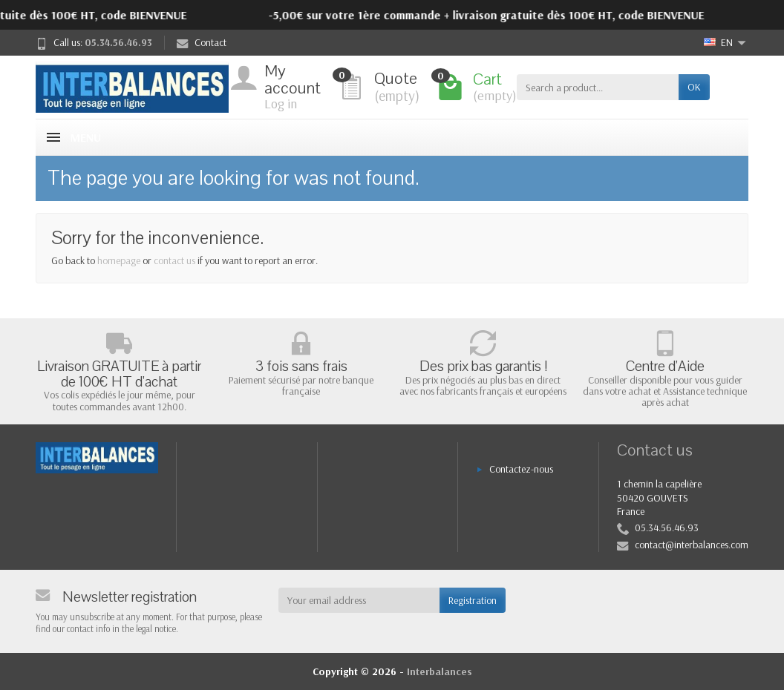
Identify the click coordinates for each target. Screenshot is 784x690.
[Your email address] (359, 600)
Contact (202, 42)
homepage (119, 260)
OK (694, 87)
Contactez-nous (521, 469)
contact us (174, 260)
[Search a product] (598, 87)
